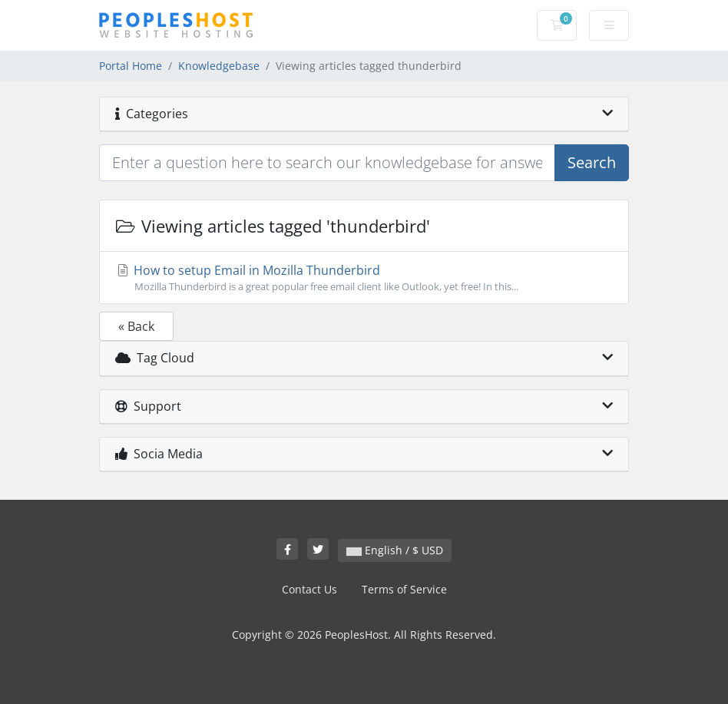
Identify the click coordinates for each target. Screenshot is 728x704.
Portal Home (131, 66)
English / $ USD (395, 550)
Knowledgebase (219, 66)
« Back (136, 326)
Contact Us (309, 589)
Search (592, 162)
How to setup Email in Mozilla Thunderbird (364, 278)
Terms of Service (404, 589)
